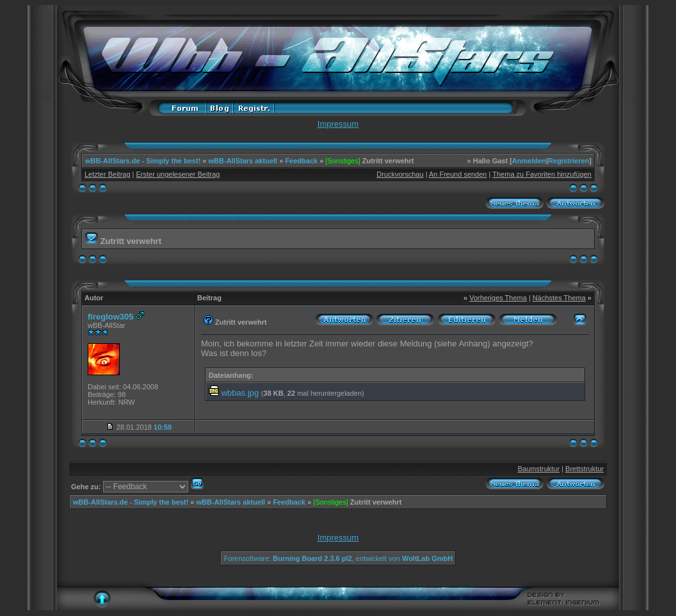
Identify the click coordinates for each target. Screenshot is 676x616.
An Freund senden (458, 174)
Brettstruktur (584, 469)
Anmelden (529, 161)
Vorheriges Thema (498, 298)
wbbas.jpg (240, 393)
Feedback (301, 161)
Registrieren (568, 161)
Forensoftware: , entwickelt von (338, 558)
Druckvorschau (400, 174)
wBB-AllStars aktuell (243, 161)
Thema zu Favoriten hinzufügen (542, 174)
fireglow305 (111, 317)
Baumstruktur (539, 469)
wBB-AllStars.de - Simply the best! (143, 161)
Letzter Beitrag (108, 174)
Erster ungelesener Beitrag (178, 174)
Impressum (338, 124)
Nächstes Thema (559, 298)
